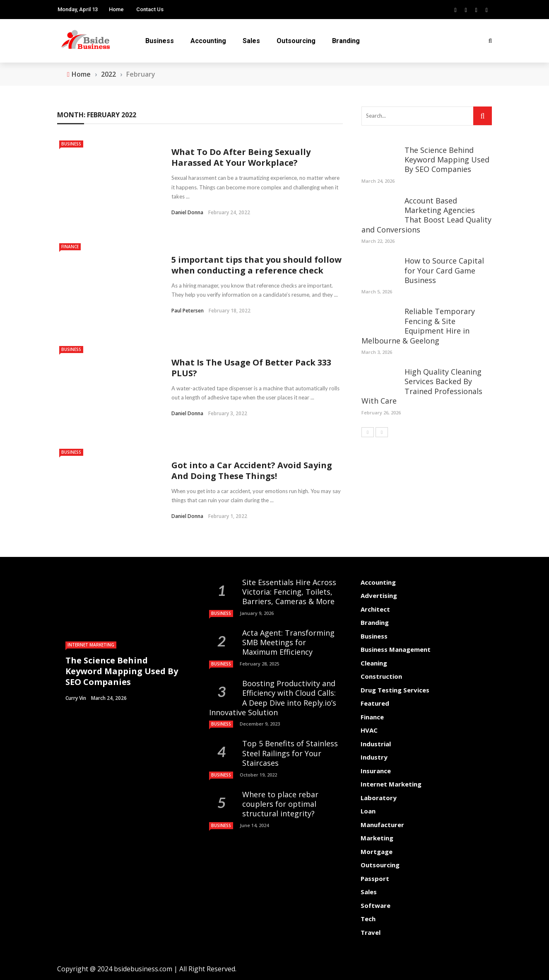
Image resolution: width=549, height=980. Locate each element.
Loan (368, 811)
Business (160, 41)
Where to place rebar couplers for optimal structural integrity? (280, 804)
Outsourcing (296, 41)
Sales (251, 41)
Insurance (376, 771)
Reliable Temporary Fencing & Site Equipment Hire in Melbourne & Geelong (418, 326)
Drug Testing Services (395, 690)
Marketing (377, 838)
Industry (374, 757)
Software (376, 905)
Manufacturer (382, 825)
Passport (375, 878)
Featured (375, 703)
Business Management (396, 649)
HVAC (369, 730)
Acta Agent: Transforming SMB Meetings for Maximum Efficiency (288, 642)
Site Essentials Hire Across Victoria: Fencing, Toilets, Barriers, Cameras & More (289, 592)
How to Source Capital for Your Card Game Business (444, 270)
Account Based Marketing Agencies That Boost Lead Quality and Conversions (426, 215)
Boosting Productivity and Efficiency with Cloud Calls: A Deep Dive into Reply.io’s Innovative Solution (273, 698)
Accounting (208, 41)
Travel (371, 932)
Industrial (376, 744)
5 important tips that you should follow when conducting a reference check (256, 265)
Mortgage (377, 852)
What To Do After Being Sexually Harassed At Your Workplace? (241, 157)
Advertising (379, 595)
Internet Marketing (91, 645)
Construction (381, 676)
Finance (70, 247)
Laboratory (379, 798)
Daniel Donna (187, 212)
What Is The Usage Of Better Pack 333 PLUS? (251, 368)
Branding (346, 41)
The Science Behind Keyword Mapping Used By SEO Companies (447, 160)
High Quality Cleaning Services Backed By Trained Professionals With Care (422, 386)
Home (116, 9)
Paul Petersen (188, 311)
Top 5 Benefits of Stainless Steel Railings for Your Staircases (290, 753)
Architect (375, 609)
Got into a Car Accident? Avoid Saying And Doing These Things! (252, 471)
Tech (368, 919)
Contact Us (150, 9)
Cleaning (374, 663)
